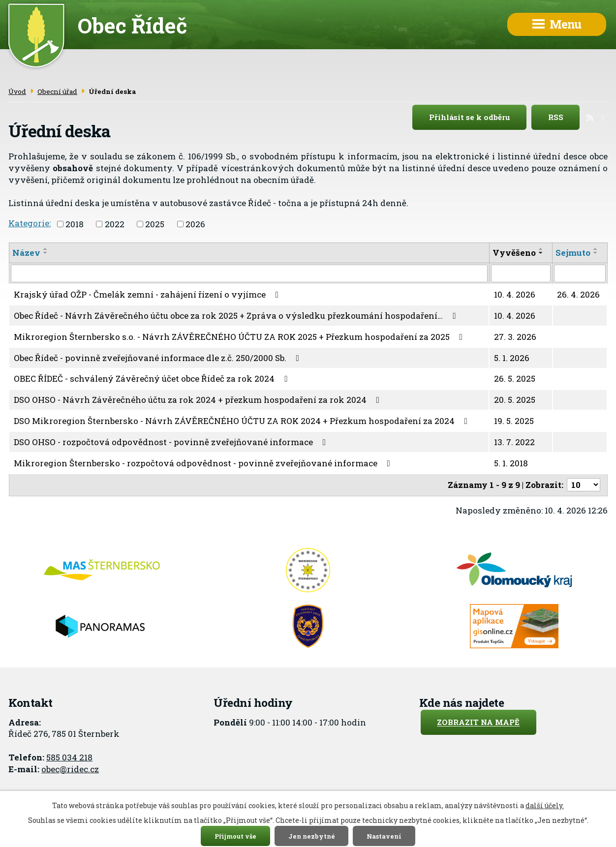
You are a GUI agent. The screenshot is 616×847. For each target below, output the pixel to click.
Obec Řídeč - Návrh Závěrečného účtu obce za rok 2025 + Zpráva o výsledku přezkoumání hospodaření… (237, 316)
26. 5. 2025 (515, 378)
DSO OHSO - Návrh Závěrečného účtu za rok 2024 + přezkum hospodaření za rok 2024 (199, 400)
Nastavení (384, 836)
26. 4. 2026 (578, 294)
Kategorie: (30, 223)
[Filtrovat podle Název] (249, 273)
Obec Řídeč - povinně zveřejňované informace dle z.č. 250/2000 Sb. (158, 358)
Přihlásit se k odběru (478, 118)
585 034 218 (69, 757)
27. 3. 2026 (515, 337)
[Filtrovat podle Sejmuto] (580, 273)
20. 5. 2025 (515, 400)
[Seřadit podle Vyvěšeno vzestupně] (541, 249)
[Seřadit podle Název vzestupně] (46, 249)
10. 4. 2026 (515, 294)
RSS (564, 118)
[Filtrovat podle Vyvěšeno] (521, 273)
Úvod (17, 91)
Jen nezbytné (312, 836)
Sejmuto (573, 253)
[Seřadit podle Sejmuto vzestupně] (596, 249)
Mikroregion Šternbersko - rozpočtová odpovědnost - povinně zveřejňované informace (204, 463)
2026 (195, 224)
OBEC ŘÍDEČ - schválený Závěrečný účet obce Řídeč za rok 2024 (153, 378)
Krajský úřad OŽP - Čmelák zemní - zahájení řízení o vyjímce (148, 294)
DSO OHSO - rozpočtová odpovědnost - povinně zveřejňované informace (172, 442)
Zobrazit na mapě (478, 723)
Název (26, 253)
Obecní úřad (57, 91)
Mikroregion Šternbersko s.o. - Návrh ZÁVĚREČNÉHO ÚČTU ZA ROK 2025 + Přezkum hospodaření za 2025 (240, 337)
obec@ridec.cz (70, 769)
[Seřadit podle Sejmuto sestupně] (596, 253)
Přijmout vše (235, 836)
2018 (75, 224)
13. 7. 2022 (514, 442)
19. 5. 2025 (514, 421)
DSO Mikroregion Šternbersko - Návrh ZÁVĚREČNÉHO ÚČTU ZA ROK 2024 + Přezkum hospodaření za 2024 (243, 421)
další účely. (545, 805)
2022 (115, 224)
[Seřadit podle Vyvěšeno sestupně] (541, 253)
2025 (155, 224)
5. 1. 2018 (511, 463)
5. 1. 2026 (512, 358)
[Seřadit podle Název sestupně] (46, 253)
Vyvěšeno (514, 253)
